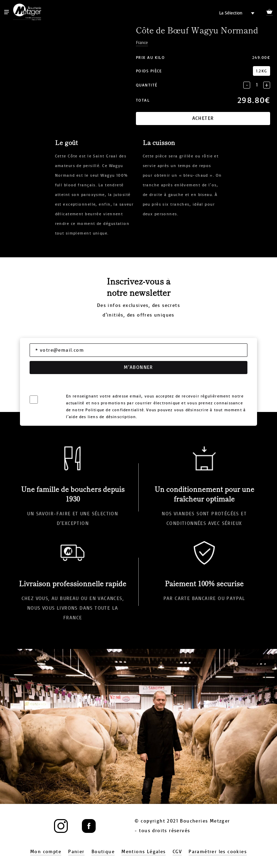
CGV (177, 852)
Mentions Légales (143, 852)
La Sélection (231, 13)
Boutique (103, 852)
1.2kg (262, 71)
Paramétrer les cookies (218, 852)
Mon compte (46, 852)
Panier (76, 852)
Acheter (203, 118)
